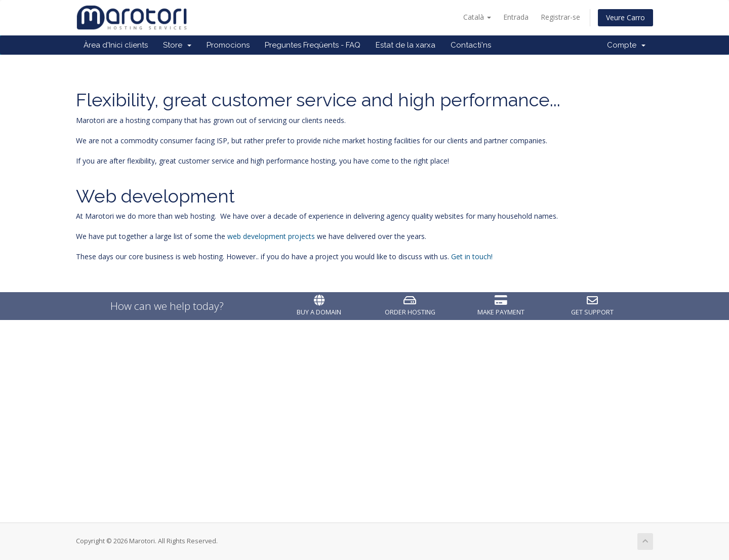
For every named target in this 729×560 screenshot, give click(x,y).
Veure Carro (625, 17)
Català (477, 17)
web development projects (271, 236)
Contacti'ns (471, 45)
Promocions (228, 45)
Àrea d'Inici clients (116, 45)
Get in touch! (472, 256)
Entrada (516, 17)
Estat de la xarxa (406, 45)
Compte (626, 45)
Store (177, 45)
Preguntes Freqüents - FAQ (313, 45)
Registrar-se (560, 17)
